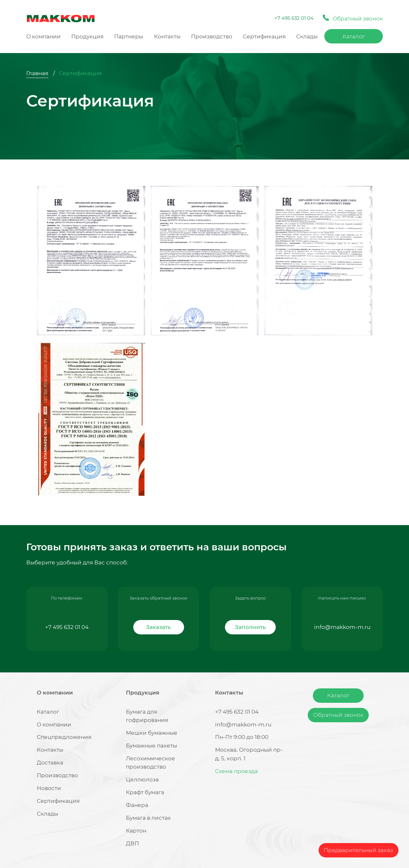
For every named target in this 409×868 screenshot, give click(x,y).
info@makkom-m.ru (342, 627)
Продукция (87, 36)
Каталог (354, 36)
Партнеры (129, 36)
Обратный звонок (338, 715)
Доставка (50, 763)
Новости (49, 788)
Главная (37, 73)
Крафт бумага (145, 792)
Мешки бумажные (152, 733)
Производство (212, 36)
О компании (43, 36)
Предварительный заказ (358, 850)
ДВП (132, 843)
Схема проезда (236, 771)
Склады (307, 36)
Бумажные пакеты (151, 746)
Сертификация (264, 36)
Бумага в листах (148, 818)
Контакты (167, 36)
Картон (136, 831)
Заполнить (250, 627)
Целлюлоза (142, 779)
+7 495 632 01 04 (294, 18)
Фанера (137, 805)
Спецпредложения (64, 737)
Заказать (158, 627)
